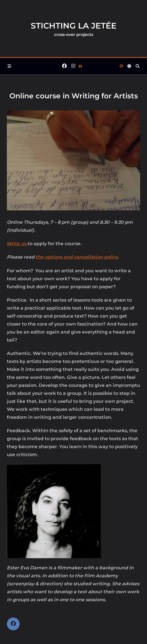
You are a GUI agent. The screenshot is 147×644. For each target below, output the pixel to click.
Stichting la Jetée (74, 26)
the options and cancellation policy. (77, 257)
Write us (17, 244)
